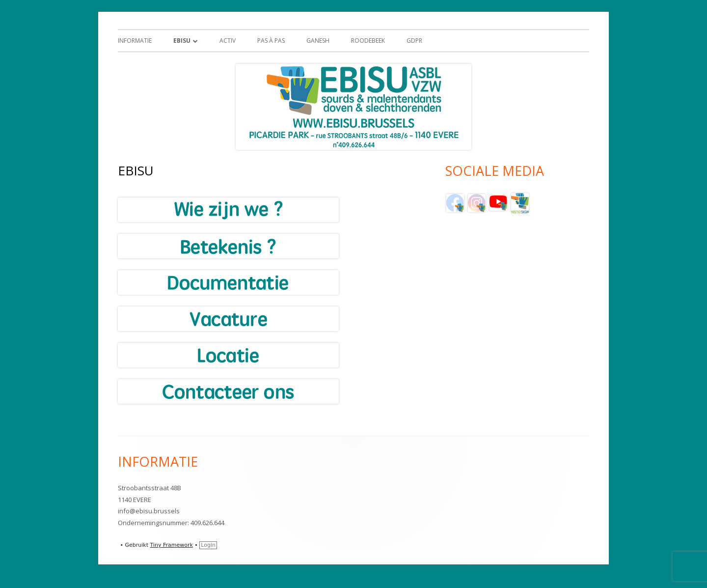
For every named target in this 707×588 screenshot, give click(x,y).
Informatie (135, 41)
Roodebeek (368, 41)
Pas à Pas (271, 41)
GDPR (414, 41)
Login (208, 545)
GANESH (318, 41)
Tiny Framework (172, 545)
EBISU (182, 41)
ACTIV (228, 41)
